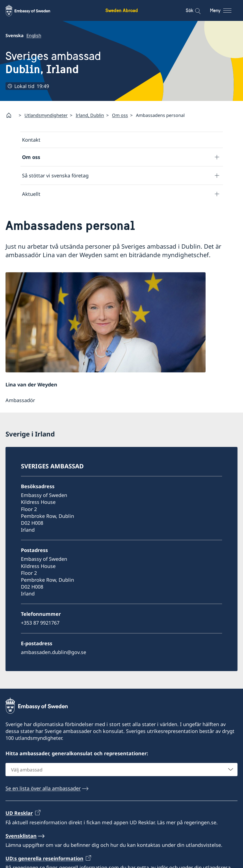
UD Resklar (19, 816)
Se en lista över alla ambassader (43, 791)
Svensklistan (21, 838)
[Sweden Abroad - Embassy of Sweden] (33, 10)
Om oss (120, 115)
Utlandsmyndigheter (46, 115)
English (34, 35)
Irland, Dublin (90, 115)
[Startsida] (11, 115)
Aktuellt (31, 194)
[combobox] (121, 772)
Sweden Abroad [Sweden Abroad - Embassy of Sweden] (122, 10)
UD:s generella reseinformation (44, 861)
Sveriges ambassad (53, 63)
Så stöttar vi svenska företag (55, 175)
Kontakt (31, 140)
